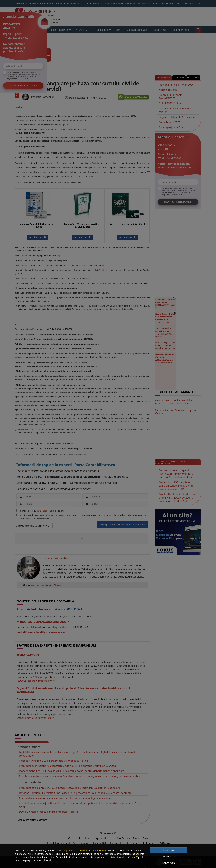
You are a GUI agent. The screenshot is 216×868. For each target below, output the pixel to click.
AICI (135, 857)
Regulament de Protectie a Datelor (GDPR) (84, 851)
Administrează (169, 857)
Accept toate (169, 850)
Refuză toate (169, 863)
